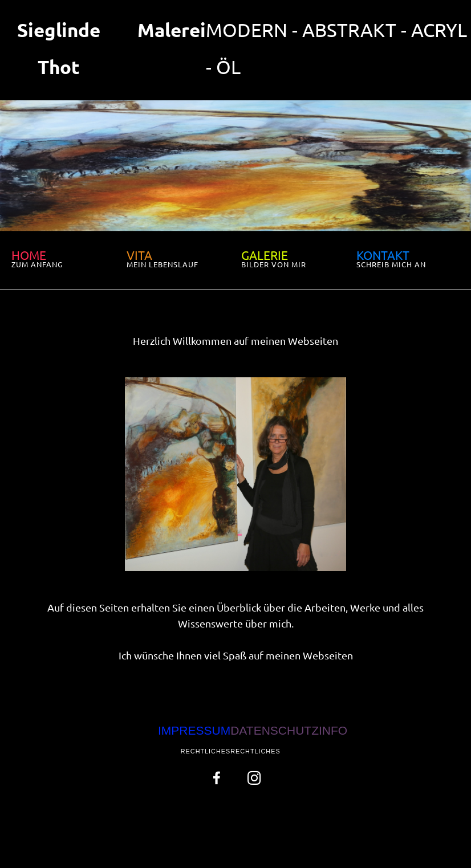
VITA (139, 255)
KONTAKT (383, 255)
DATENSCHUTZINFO (289, 730)
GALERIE (265, 255)
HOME (29, 255)
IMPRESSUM (194, 730)
